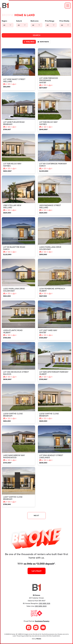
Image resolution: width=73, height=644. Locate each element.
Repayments (43, 42)
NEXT (36, 516)
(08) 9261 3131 (45, 603)
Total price (29, 42)
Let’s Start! (36, 567)
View (18, 69)
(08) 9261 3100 (41, 606)
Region (4, 21)
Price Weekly (64, 21)
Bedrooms (35, 21)
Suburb (19, 21)
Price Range (50, 21)
